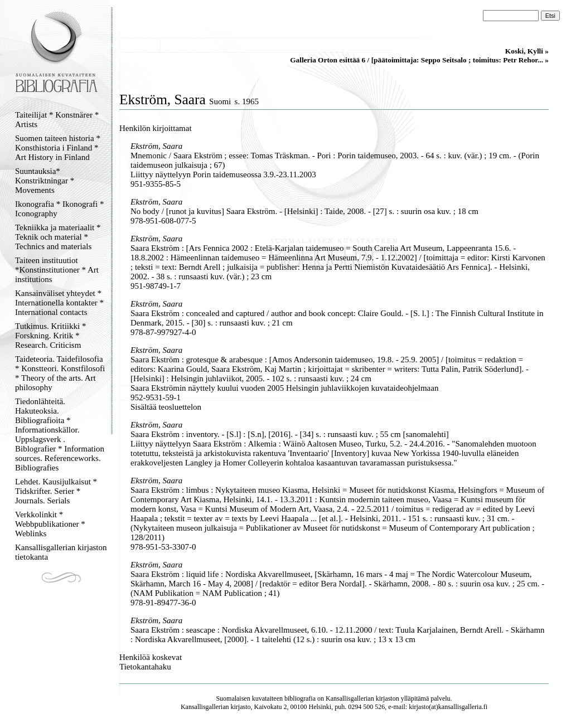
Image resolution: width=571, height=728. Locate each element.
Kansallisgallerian (350, 698)
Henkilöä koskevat (151, 657)
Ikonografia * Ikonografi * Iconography (60, 209)
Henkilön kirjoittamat (156, 128)
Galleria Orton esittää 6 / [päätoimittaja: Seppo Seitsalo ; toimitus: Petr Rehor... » (419, 60)
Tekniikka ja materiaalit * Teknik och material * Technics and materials (58, 237)
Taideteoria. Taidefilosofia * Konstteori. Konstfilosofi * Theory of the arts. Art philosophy (60, 373)
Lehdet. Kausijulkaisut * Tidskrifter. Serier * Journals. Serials (56, 491)
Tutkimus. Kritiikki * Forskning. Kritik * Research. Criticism (50, 336)
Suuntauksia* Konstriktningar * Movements (45, 181)
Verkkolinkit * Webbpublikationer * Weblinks (50, 524)
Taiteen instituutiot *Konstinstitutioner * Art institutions (57, 270)
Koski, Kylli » (527, 51)
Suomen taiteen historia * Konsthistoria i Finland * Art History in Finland (58, 148)
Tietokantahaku (145, 667)
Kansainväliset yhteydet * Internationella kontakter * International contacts (59, 303)
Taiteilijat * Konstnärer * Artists (57, 120)
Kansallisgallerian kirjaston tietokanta (61, 552)
